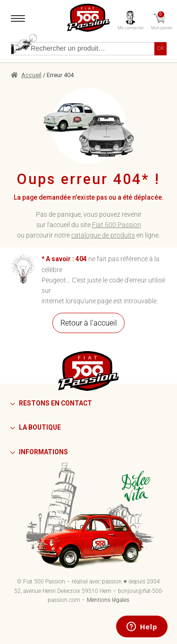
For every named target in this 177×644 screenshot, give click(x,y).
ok (161, 48)
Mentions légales (108, 600)
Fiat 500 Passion (117, 225)
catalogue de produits (103, 235)
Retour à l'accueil (89, 323)
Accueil (31, 75)
